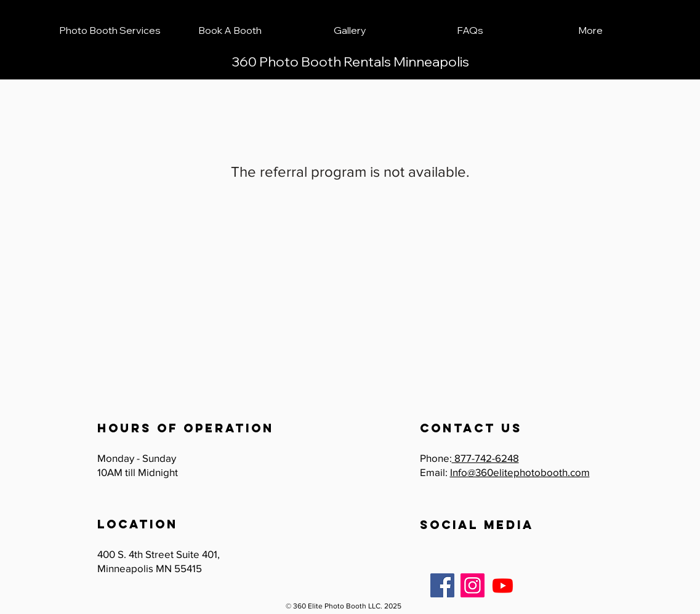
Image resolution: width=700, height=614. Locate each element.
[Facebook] (442, 585)
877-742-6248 (485, 458)
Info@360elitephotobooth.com (520, 472)
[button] (110, 30)
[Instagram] (473, 585)
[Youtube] (503, 585)
